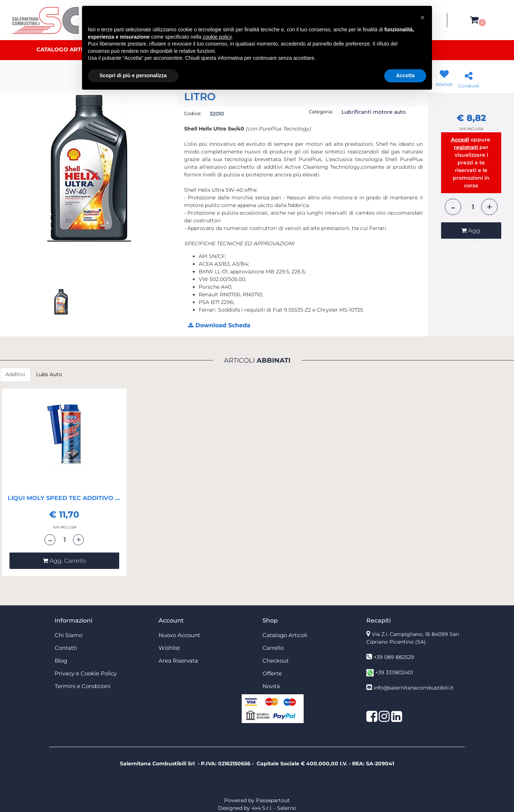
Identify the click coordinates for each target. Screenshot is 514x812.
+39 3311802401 (394, 672)
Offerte (272, 673)
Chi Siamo (69, 635)
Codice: (193, 113)
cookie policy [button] (217, 37)
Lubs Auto (49, 374)
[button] (474, 20)
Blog (61, 661)
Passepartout (273, 800)
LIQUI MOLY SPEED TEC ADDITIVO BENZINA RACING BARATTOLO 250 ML (64, 498)
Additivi (15, 374)
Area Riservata (178, 661)
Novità (271, 686)
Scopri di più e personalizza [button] (133, 75)
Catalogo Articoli (67, 49)
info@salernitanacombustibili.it (414, 688)
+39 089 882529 (394, 657)
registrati (466, 147)
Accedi (460, 140)
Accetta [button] (405, 75)
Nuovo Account (179, 635)
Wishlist (169, 648)
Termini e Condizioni (83, 686)
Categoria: (321, 112)
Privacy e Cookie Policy (86, 673)
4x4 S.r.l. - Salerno (274, 808)
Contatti (66, 648)
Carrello (273, 648)
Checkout (276, 661)
